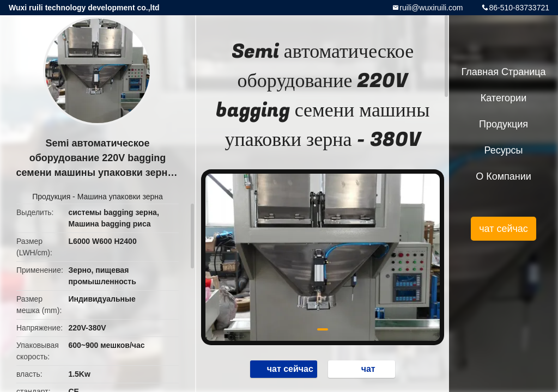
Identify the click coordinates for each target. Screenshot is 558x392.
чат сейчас (285, 369)
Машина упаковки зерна (120, 197)
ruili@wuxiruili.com (431, 8)
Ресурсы (504, 150)
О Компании (504, 176)
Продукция (51, 197)
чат (363, 369)
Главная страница (503, 72)
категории (504, 98)
